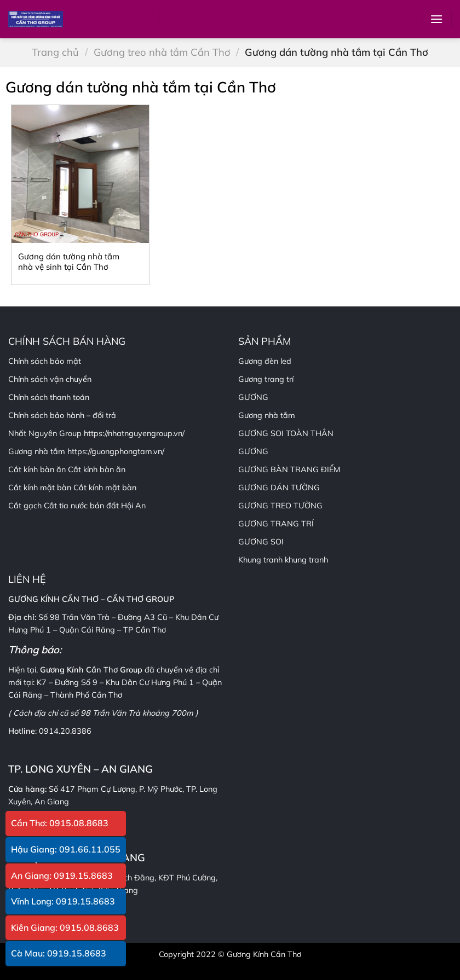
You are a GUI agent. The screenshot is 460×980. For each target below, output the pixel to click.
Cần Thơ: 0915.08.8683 (60, 823)
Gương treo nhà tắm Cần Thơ (162, 52)
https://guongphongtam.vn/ (116, 451)
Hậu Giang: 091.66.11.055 (66, 849)
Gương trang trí (266, 379)
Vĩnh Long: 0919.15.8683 (63, 901)
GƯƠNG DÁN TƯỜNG (279, 488)
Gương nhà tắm (267, 415)
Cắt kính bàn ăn (97, 469)
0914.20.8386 (65, 731)
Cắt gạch (25, 506)
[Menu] (436, 19)
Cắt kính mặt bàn (105, 488)
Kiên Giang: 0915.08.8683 (65, 927)
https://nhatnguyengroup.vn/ (134, 433)
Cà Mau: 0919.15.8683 (59, 953)
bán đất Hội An (118, 506)
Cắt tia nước (66, 506)
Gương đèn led (265, 361)
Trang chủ (55, 52)
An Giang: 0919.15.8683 (62, 875)
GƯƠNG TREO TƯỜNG (280, 506)
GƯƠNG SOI (261, 542)
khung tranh (306, 560)
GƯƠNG (253, 451)
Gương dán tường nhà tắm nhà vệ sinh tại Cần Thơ (69, 262)
